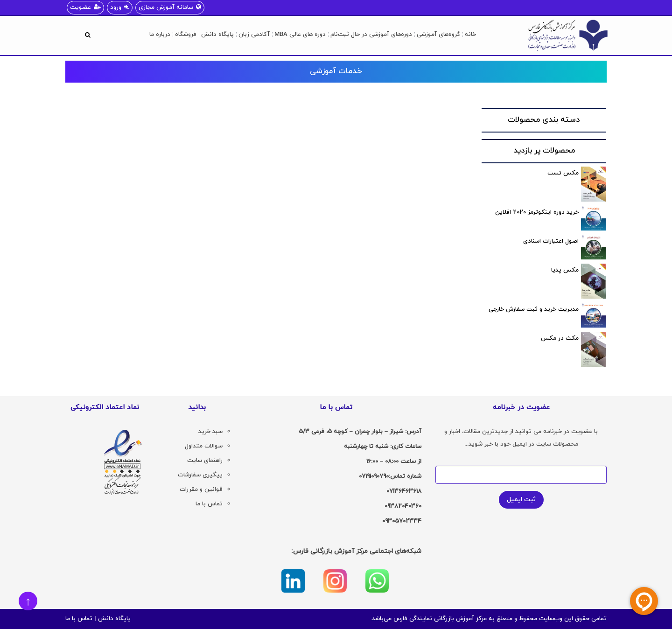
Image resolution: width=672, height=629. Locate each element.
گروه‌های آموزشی (438, 35)
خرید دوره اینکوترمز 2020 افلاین (537, 212)
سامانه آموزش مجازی (170, 7)
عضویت (85, 7)
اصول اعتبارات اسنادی (551, 241)
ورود (120, 7)
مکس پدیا (565, 270)
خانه (470, 35)
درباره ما (160, 35)
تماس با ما (79, 619)
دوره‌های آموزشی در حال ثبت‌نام (371, 35)
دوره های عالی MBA (300, 35)
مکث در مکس (560, 338)
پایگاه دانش (217, 35)
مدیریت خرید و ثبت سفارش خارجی (534, 309)
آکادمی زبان (254, 35)
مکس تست (563, 173)
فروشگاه (186, 35)
